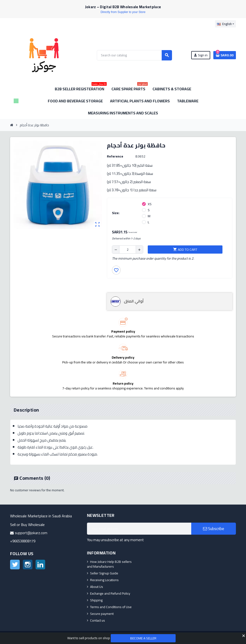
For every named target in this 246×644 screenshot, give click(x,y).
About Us (97, 587)
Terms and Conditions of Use (111, 607)
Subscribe (214, 529)
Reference (115, 156)
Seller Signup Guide (104, 573)
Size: (116, 213)
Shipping (96, 600)
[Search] (134, 55)
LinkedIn (40, 565)
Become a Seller (143, 638)
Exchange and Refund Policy (110, 593)
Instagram (28, 565)
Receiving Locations (104, 580)
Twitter (15, 565)
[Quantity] (128, 250)
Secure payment (102, 614)
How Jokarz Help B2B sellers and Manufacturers (109, 564)
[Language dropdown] (225, 24)
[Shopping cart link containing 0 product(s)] (225, 55)
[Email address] (139, 529)
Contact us (98, 620)
